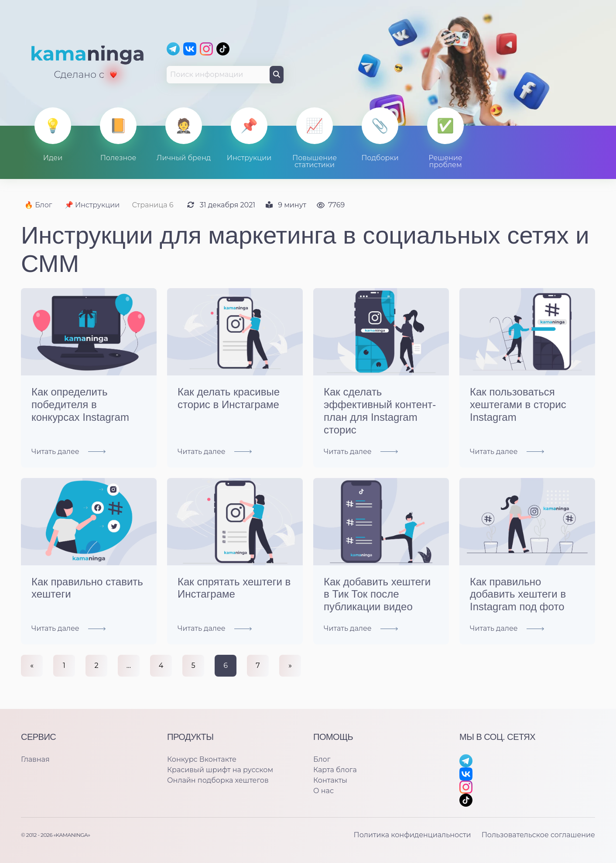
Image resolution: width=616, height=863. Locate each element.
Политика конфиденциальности (412, 835)
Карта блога (335, 770)
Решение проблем (445, 161)
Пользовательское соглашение (538, 835)
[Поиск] (277, 75)
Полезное (118, 158)
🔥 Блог (38, 205)
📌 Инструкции (92, 205)
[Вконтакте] (190, 49)
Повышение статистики (315, 161)
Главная (35, 759)
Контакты (330, 780)
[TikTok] (223, 49)
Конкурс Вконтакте (202, 759)
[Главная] (88, 63)
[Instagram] (206, 49)
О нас (323, 791)
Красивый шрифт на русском (220, 770)
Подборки (380, 158)
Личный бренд (184, 158)
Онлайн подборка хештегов (218, 780)
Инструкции (249, 158)
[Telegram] (173, 49)
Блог (322, 759)
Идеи (53, 158)
